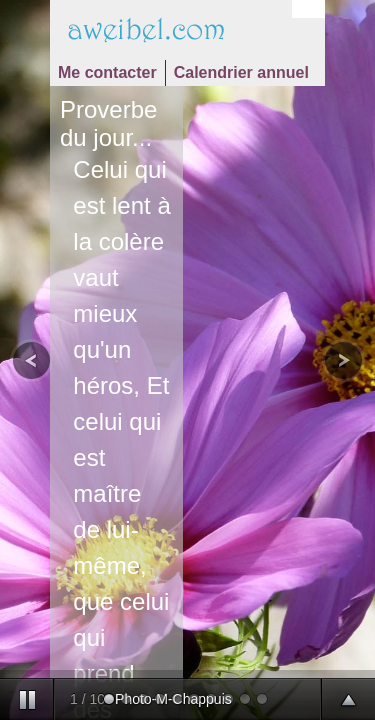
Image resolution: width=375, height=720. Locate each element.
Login (308, 9)
